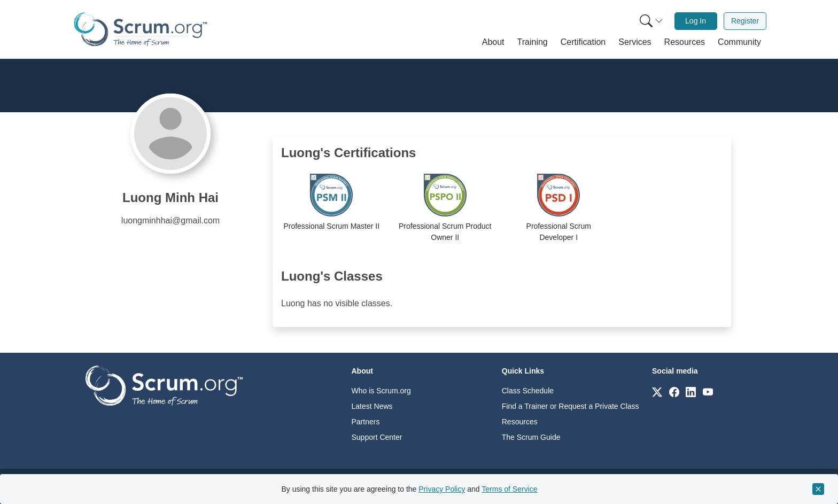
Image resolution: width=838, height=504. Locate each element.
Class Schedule (528, 391)
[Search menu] (651, 21)
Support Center (377, 437)
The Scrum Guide (531, 437)
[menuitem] (650, 21)
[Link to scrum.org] (657, 391)
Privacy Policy (442, 489)
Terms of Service (509, 489)
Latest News (372, 406)
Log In (696, 21)
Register (745, 21)
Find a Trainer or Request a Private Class (571, 406)
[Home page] (141, 29)
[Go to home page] (164, 385)
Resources (520, 422)
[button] (493, 42)
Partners (366, 422)
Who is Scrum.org (381, 391)
